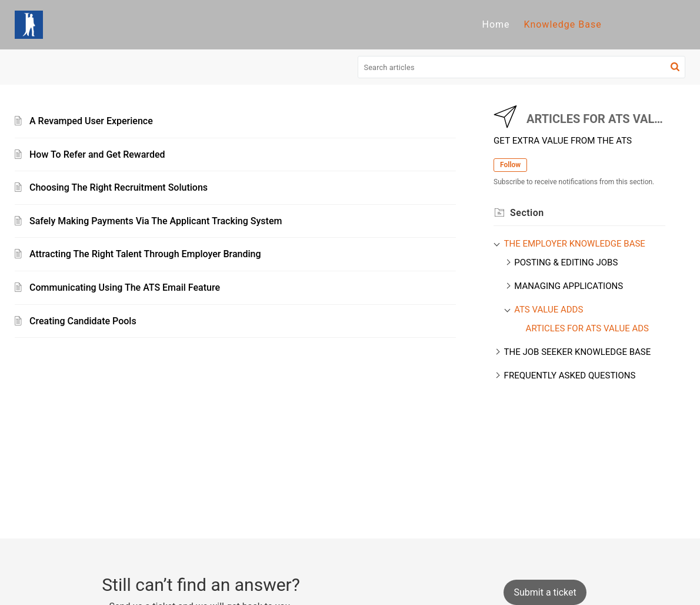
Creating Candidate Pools (83, 321)
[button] (675, 67)
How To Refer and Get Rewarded (97, 154)
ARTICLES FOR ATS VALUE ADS (587, 328)
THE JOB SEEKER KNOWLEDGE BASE (578, 352)
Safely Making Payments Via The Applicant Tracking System (156, 221)
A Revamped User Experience (91, 121)
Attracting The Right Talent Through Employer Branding (145, 254)
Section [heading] (527, 213)
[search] (522, 67)
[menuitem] (496, 25)
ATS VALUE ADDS (549, 310)
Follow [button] (510, 165)
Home (496, 24)
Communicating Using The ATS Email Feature (125, 287)
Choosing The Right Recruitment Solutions (119, 187)
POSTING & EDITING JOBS (566, 262)
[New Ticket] (545, 592)
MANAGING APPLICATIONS (569, 286)
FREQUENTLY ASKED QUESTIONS (570, 375)
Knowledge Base (563, 24)
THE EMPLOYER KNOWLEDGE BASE (575, 244)
